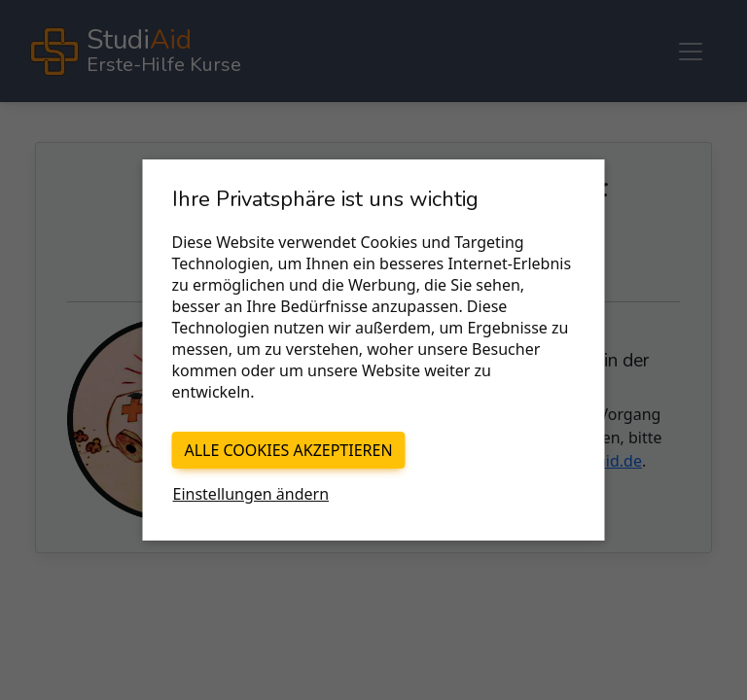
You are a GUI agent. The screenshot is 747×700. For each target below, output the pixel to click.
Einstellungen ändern (251, 494)
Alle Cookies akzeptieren (289, 450)
